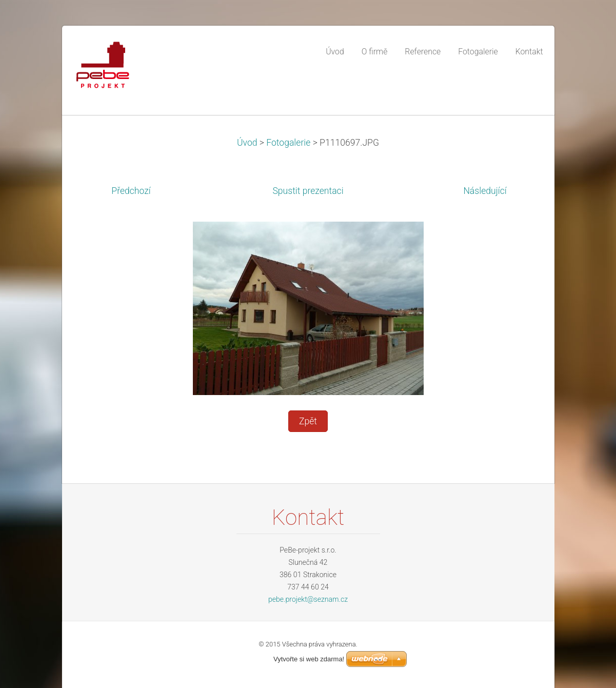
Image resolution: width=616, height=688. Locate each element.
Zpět (308, 421)
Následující (485, 191)
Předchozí (131, 191)
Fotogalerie (288, 143)
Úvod (247, 143)
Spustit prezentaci (308, 191)
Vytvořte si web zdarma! (309, 659)
